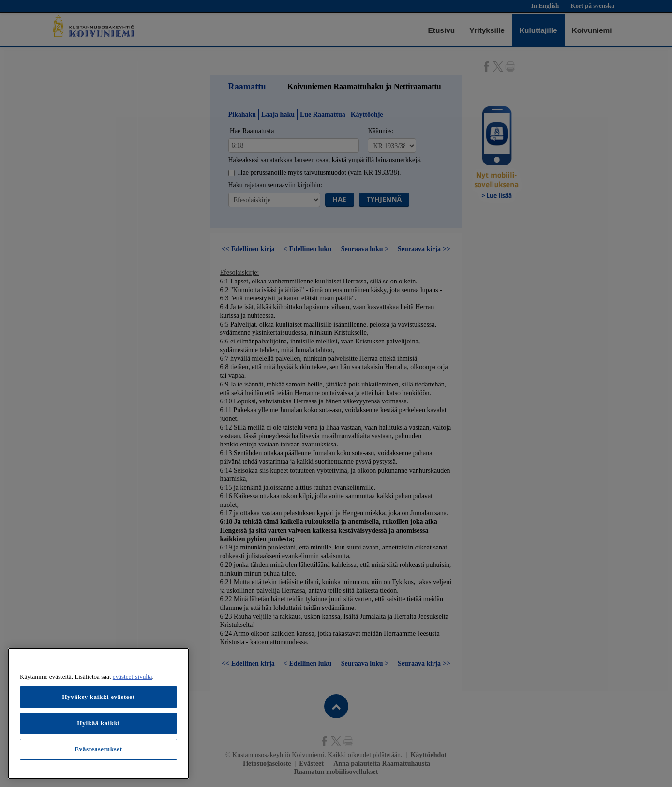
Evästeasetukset (98, 749)
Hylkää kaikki (98, 723)
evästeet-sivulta (133, 676)
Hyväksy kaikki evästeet (98, 697)
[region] (98, 713)
